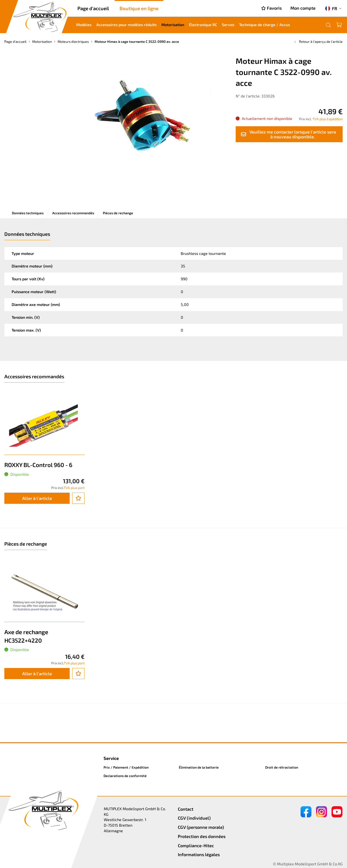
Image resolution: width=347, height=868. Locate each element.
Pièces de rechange (118, 213)
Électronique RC (203, 25)
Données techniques (28, 213)
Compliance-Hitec (196, 846)
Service (111, 758)
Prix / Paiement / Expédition (126, 767)
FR (331, 8)
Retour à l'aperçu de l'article (318, 41)
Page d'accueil (93, 8)
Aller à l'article (37, 498)
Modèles (84, 25)
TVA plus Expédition (328, 119)
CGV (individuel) (194, 818)
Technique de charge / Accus (264, 25)
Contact (186, 809)
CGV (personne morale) (201, 827)
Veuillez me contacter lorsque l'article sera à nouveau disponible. (288, 134)
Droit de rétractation (282, 767)
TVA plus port (74, 488)
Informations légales (199, 854)
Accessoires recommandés (73, 213)
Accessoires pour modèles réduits (126, 25)
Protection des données (202, 836)
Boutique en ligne (139, 8)
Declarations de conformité (125, 776)
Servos (228, 25)
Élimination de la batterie (199, 767)
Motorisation (173, 25)
